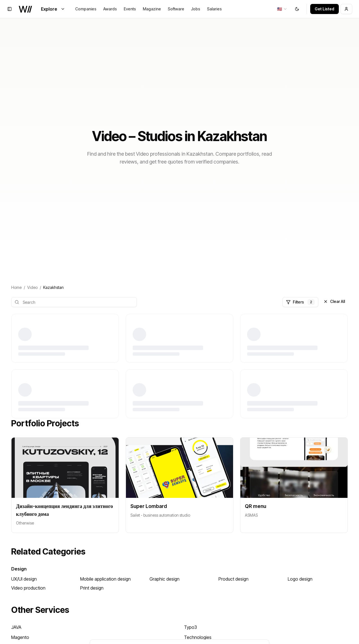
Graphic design (164, 579)
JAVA (16, 627)
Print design (92, 588)
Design (19, 569)
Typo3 (190, 627)
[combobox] (282, 9)
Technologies (198, 637)
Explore (53, 9)
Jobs (196, 9)
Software (176, 9)
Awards (110, 9)
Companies (86, 9)
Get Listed (325, 9)
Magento (20, 637)
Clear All (334, 301)
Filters (300, 302)
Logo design (300, 579)
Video (32, 287)
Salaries (214, 9)
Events (130, 9)
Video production (28, 588)
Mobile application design (105, 579)
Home (16, 287)
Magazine (152, 9)
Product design (233, 579)
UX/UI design (24, 579)
